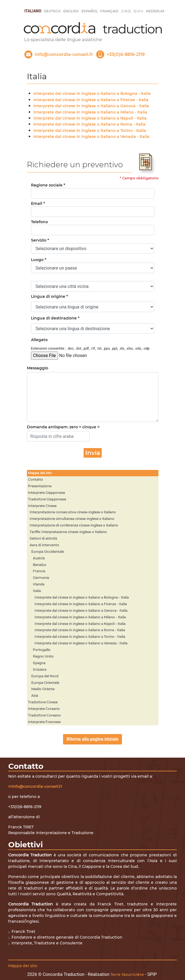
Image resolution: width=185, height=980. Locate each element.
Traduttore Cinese (43, 702)
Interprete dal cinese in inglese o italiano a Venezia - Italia (91, 137)
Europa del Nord (45, 676)
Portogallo (42, 650)
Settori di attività (43, 538)
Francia (39, 571)
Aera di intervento (44, 545)
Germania (41, 578)
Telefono (39, 222)
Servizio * (40, 240)
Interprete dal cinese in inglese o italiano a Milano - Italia (90, 112)
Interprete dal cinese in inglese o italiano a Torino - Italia (90, 131)
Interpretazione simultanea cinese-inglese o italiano (72, 519)
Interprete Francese (44, 722)
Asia (35, 696)
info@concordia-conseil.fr (37, 786)
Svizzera (40, 669)
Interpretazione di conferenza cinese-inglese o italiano (74, 525)
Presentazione (40, 486)
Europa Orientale (45, 683)
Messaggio (38, 368)
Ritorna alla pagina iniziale (92, 739)
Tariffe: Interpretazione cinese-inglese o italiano (68, 532)
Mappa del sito (40, 473)
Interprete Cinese (42, 506)
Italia (37, 591)
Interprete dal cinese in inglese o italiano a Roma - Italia (89, 124)
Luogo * (39, 260)
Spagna (39, 663)
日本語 (126, 11)
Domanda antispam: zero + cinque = (63, 427)
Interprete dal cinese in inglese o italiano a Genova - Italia (91, 106)
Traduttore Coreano (44, 715)
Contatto (35, 479)
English (71, 11)
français (109, 11)
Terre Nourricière (127, 975)
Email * (38, 203)
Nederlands (158, 11)
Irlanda (39, 584)
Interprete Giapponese (46, 493)
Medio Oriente (43, 689)
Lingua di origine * (49, 296)
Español (90, 11)
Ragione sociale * (48, 185)
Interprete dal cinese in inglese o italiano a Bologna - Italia (92, 94)
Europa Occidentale (48, 552)
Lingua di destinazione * (55, 318)
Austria (39, 558)
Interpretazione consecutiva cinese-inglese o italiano (73, 512)
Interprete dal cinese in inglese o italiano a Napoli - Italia (90, 118)
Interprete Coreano (44, 709)
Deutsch (52, 11)
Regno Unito (43, 656)
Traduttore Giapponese (47, 499)
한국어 (138, 11)
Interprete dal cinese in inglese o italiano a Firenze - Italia (91, 100)
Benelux (40, 565)
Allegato (39, 340)
